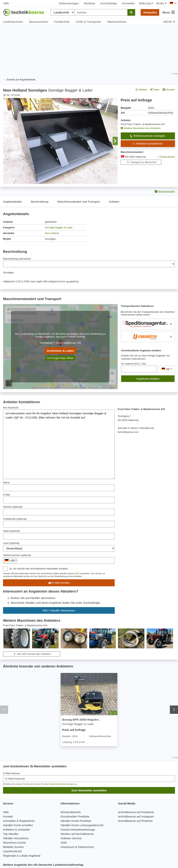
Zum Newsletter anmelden (89, 790)
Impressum (67, 847)
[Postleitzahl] (59, 524)
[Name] (59, 488)
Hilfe (6, 3)
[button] (115, 141)
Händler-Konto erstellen (18, 825)
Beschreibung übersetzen (17, 259)
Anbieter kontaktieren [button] (147, 144)
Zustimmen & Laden (60, 351)
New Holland (52, 233)
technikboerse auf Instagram (136, 816)
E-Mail (7, 495)
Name (6, 483)
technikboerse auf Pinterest (135, 821)
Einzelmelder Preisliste (75, 816)
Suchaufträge (109, 3)
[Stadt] (59, 536)
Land (11, 543)
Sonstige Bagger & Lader (59, 227)
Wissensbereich (71, 812)
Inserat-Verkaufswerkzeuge (78, 829)
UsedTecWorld (12, 851)
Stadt (11, 531)
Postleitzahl (15, 519)
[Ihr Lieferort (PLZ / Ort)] (139, 369)
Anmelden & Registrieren (19, 821)
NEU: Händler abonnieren (59, 610)
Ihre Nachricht (11, 408)
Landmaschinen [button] (13, 22)
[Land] (59, 548)
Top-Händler (11, 834)
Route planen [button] (166, 157)
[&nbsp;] (59, 560)
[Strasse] (59, 512)
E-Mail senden (59, 583)
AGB (77, 573)
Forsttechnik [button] (62, 22)
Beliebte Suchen (13, 847)
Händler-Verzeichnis (16, 838)
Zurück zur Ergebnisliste (19, 80)
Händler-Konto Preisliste (76, 821)
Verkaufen (150, 12)
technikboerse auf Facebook (136, 812)
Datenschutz (86, 847)
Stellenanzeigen (69, 3)
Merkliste (89, 3)
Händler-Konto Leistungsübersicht (82, 825)
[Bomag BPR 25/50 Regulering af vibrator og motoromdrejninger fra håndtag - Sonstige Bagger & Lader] (89, 694)
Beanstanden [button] (165, 192)
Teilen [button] (155, 90)
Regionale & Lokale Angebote (22, 856)
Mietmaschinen (117, 22)
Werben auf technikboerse (77, 834)
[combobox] (11, 560)
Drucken (169, 90)
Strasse (13, 507)
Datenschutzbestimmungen (62, 784)
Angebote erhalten (148, 379)
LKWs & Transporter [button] (88, 22)
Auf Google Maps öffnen (60, 358)
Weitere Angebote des (43, 865)
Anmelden (129, 3)
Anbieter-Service (71, 838)
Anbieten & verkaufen (17, 829)
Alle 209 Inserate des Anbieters (32, 654)
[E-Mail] (59, 500)
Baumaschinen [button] (39, 22)
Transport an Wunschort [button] (141, 162)
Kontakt (8, 816)
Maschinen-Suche (14, 843)
